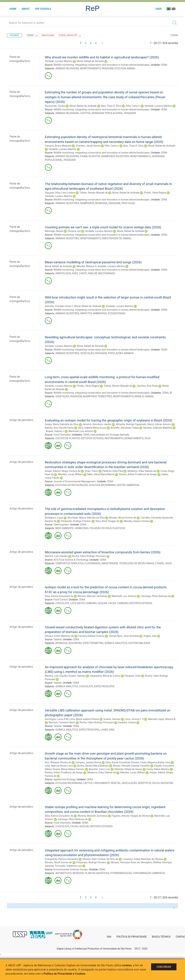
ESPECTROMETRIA (93, 643)
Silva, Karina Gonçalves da (59, 596)
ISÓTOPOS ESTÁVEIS (92, 438)
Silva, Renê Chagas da (107, 521)
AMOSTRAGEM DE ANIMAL (117, 238)
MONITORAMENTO (90, 68)
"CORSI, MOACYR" (70, 36)
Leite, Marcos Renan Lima (59, 766)
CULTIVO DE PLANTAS (67, 438)
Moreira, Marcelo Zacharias (92, 596)
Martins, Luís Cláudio (56, 556)
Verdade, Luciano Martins (59, 61)
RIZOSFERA (167, 783)
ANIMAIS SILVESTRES (67, 203)
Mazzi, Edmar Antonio (159, 424)
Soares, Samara (77, 676)
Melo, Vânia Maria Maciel (101, 474)
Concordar (164, 967)
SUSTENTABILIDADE (139, 643)
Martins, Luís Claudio (56, 676)
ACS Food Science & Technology (71, 560)
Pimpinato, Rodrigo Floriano (76, 521)
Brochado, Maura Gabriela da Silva (86, 518)
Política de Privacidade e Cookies (65, 974)
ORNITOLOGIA (63, 273)
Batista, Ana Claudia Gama (59, 428)
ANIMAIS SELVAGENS (67, 68)
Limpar (174, 35)
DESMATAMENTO (134, 438)
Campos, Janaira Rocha (88, 762)
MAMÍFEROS (87, 203)
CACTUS (88, 783)
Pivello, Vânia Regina (155, 193)
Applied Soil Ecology (64, 779)
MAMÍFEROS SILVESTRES (115, 156)
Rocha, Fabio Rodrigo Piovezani (89, 556)
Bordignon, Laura (54, 518)
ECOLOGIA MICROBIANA (102, 485)
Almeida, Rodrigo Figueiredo (131, 424)
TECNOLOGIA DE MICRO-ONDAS (136, 563)
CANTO (83, 273)
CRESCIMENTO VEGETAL (107, 783)
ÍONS (112, 730)
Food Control (61, 600)
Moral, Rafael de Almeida (90, 61)
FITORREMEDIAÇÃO (121, 873)
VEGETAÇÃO (128, 203)
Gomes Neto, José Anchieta (124, 636)
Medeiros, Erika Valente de (142, 471)
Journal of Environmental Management (75, 481)
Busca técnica (161, 937)
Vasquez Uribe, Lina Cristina (60, 193)
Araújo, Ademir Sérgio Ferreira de (63, 471)
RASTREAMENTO (114, 438)
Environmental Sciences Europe (71, 869)
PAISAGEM (108, 68)
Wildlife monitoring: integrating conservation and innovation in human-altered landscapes (102, 65)
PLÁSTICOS (119, 528)
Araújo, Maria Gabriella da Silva (62, 424)
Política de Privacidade (132, 937)
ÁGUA (169, 563)
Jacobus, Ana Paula (147, 386)
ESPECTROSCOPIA (104, 686)
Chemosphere (61, 525)
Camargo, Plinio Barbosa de (156, 596)
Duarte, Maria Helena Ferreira (69, 769)
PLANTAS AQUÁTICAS (97, 873)
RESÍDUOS (78, 873)
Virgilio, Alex (150, 636)
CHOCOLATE (62, 603)
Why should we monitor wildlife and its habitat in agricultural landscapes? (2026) (102, 57)
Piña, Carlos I (133, 106)
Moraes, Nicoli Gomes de (122, 518)
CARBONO (91, 603)
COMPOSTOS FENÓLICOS (69, 563)
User (158, 9)
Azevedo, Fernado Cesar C (59, 306)
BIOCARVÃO (75, 643)
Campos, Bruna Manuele (58, 146)
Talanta (58, 639)
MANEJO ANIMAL (144, 396)
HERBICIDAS (82, 528)
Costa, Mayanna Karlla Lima (155, 762)
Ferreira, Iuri (74, 231)
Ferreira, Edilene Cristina (91, 636)
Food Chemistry (62, 435)
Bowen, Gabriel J (55, 431)
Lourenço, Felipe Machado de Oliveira (143, 859)
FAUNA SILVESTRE (90, 156)
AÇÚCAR (102, 603)
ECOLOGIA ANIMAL (125, 68)
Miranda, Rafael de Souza (128, 769)
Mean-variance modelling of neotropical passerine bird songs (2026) (93, 262)
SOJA (148, 438)
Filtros (14, 35)
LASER (104, 730)
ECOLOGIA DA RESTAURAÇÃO (72, 485)
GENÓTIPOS (144, 783)
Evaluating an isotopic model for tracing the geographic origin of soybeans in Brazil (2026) (109, 420)
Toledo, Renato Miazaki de (94, 193)
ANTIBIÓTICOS (63, 873)
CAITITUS (85, 113)
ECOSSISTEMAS (117, 313)
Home (13, 9)
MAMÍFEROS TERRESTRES (97, 396)
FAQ (109, 937)
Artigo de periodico (21, 420)
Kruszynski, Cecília (55, 106)
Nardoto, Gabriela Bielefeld (158, 428)
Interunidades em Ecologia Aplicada (110, 435)
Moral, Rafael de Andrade (83, 106)
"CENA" (32, 36)
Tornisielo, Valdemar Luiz (68, 866)
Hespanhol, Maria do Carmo (105, 676)
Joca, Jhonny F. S (134, 719)
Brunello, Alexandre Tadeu (125, 428)
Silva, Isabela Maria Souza (92, 428)
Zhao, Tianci (91, 471)
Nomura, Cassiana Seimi (62, 722)
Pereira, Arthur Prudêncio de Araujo (138, 474)
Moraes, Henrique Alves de (125, 862)
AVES (75, 273)
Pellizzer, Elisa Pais (113, 471)
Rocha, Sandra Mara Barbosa (93, 766)
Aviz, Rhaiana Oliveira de (58, 762)
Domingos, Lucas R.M (57, 719)
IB (171, 393)
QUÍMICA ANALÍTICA (116, 643)
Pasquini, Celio (133, 676)
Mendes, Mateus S (87, 266)
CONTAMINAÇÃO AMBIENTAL (149, 873)
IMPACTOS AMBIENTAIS (94, 313)
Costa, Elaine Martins (158, 769)
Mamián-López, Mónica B (162, 719)
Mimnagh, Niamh (54, 231)
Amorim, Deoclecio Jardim (97, 424)
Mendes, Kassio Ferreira (137, 521)
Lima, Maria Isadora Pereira (84, 719)
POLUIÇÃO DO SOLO (100, 528)
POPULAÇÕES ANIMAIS (121, 353)
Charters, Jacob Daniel (88, 146)
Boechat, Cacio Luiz (99, 769)
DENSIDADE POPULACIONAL (107, 113)
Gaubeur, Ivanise (127, 722)
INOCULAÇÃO (129, 783)
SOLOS (156, 783)
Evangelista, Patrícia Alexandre (61, 859)
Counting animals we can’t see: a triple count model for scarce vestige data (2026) (103, 227)
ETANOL (160, 563)
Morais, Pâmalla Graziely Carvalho (131, 766)
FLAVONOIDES (92, 563)
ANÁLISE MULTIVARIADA (101, 273)
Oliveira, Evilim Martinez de (59, 636)
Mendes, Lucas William (71, 474)
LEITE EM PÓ (77, 603)
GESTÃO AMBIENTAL (128, 485)
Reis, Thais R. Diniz (111, 106)
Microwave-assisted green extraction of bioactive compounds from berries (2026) (103, 552)
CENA (164, 65)
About (26, 9)
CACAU (112, 603)
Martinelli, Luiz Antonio (81, 431)
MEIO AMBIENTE (64, 528)
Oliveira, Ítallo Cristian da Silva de (100, 859)
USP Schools (43, 9)
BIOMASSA (101, 203)
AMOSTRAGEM (110, 563)
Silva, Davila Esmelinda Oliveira (122, 762)
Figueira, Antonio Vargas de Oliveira (131, 816)
